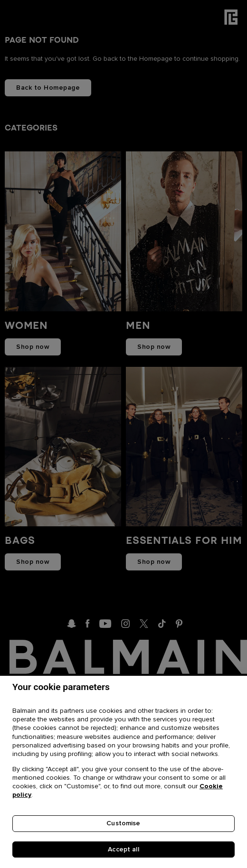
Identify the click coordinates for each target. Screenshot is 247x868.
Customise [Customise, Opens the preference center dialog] (123, 824)
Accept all (123, 850)
